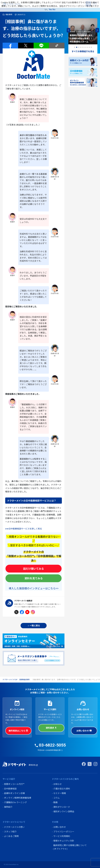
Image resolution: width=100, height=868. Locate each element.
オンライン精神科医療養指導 (18, 798)
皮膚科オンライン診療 (14, 793)
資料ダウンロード (62, 807)
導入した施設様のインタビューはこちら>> (34, 588)
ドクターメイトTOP (10, 679)
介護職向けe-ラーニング (15, 802)
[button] (97, 30)
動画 (55, 802)
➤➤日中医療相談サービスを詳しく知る (24, 529)
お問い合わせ (84, 731)
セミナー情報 (60, 793)
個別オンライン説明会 (64, 811)
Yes (50, 9)
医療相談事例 (24, 679)
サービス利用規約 (62, 836)
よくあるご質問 (11, 836)
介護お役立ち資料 (62, 789)
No (54, 9)
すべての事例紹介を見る (83, 51)
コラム (57, 798)
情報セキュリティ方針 (64, 841)
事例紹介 (8, 807)
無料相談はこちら (18, 731)
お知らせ (58, 784)
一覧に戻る (34, 625)
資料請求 (51, 728)
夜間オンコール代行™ (14, 784)
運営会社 (33, 765)
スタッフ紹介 (10, 831)
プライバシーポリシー (64, 831)
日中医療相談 (10, 789)
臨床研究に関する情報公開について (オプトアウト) (70, 847)
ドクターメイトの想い (14, 827)
